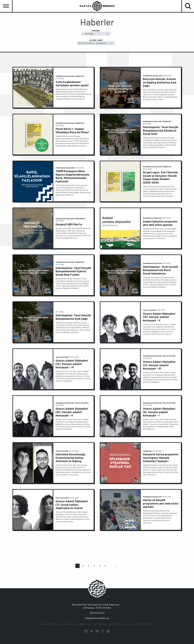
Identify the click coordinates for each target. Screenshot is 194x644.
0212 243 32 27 (97, 613)
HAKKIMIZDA (49, 624)
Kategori (96, 33)
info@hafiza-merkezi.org (97, 618)
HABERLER (84, 624)
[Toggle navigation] (6, 6)
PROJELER (67, 624)
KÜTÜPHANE (117, 624)
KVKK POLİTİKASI (140, 624)
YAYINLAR (100, 624)
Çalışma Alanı (96, 42)
